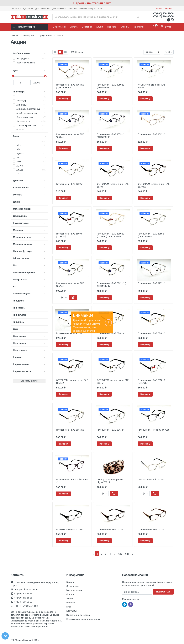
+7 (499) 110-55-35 (23, 598)
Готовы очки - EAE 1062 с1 (70, 184)
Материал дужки (29, 237)
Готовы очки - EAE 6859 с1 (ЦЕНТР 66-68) (152, 235)
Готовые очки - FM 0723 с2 (152, 529)
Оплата (70, 594)
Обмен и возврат (88, 9)
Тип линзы (29, 322)
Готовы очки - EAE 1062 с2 (152, 134)
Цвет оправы (29, 350)
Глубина (29, 195)
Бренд (29, 136)
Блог (100, 9)
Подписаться (163, 592)
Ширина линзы (29, 364)
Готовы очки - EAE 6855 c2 (70, 430)
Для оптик (16, 9)
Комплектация (29, 223)
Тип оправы (29, 308)
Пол (29, 265)
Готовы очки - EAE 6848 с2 (152, 333)
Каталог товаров (30, 27)
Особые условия (29, 53)
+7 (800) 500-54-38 (163, 13)
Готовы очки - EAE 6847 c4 (111, 430)
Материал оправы (29, 244)
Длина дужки (29, 216)
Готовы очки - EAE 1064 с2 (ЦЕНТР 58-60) (70, 86)
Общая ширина (29, 258)
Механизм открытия (29, 272)
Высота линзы (29, 188)
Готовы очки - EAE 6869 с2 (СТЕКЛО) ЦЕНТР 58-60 (111, 235)
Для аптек (28, 9)
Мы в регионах (74, 590)
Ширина (29, 357)
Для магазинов (43, 9)
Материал (29, 230)
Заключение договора (78, 615)
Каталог (71, 582)
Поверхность (29, 280)
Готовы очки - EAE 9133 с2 (70, 333)
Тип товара (29, 92)
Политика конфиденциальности (83, 619)
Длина (29, 202)
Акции (70, 599)
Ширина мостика (29, 371)
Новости (71, 603)
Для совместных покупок (65, 9)
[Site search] (94, 17)
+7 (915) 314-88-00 (163, 16)
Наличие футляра (29, 251)
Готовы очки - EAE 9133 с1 (152, 283)
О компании (73, 586)
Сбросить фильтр (29, 381)
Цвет (29, 329)
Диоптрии (29, 181)
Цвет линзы (29, 343)
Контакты (72, 611)
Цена (29, 71)
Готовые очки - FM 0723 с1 (111, 529)
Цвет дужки (29, 336)
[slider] (13, 76)
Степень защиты (29, 294)
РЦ (29, 287)
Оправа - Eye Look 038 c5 (151, 480)
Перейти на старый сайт (92, 3)
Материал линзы (29, 209)
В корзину (63, 99)
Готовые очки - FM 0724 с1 (70, 529)
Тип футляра (29, 315)
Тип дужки (29, 301)
